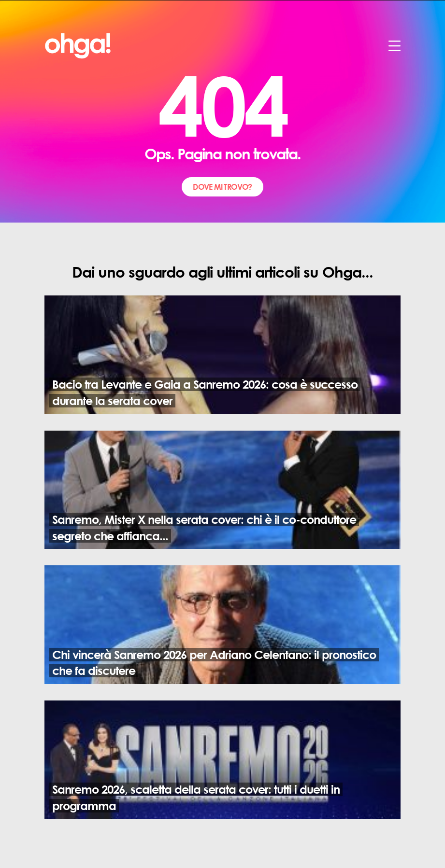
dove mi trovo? (222, 187)
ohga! (46, 37)
